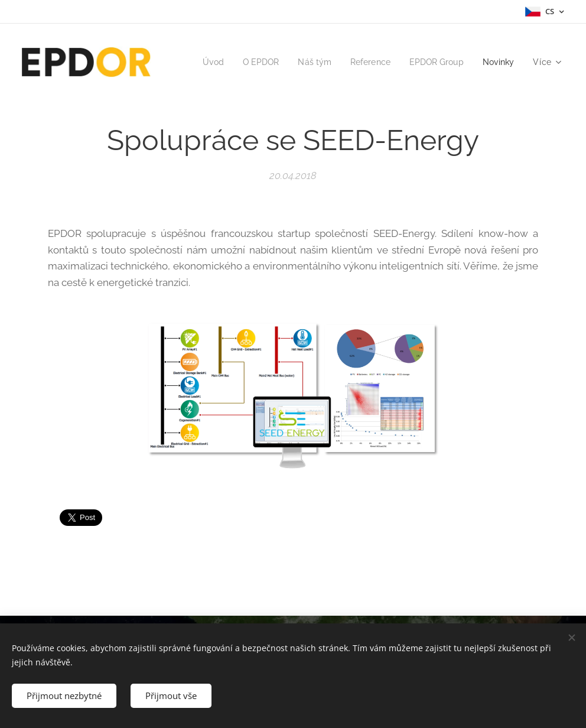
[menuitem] (254, 62)
